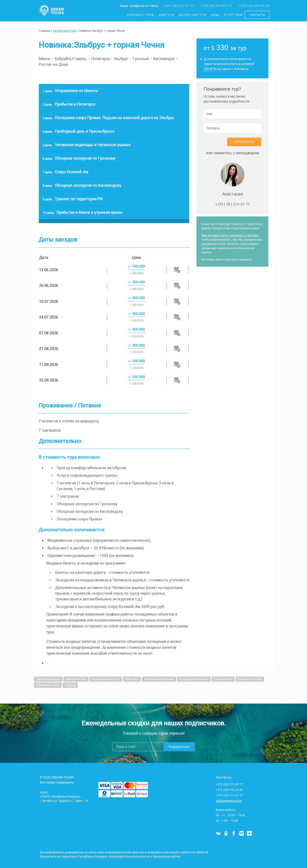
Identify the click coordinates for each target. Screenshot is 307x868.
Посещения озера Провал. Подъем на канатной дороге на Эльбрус (108, 118)
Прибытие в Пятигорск (69, 104)
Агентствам (233, 15)
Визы (215, 15)
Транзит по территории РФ (73, 199)
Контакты (257, 15)
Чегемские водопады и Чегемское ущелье (87, 145)
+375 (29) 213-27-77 (179, 6)
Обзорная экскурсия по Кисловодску (82, 185)
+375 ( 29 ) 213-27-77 (232, 204)
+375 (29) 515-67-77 (217, 6)
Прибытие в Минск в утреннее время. (83, 212)
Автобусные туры (192, 15)
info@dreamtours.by (229, 801)
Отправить (244, 142)
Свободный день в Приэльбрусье (78, 131)
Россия (71, 685)
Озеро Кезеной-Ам (65, 172)
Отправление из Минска (70, 91)
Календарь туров (140, 15)
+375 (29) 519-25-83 (254, 6)
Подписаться (179, 747)
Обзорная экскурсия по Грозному (79, 158)
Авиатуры (166, 15)
